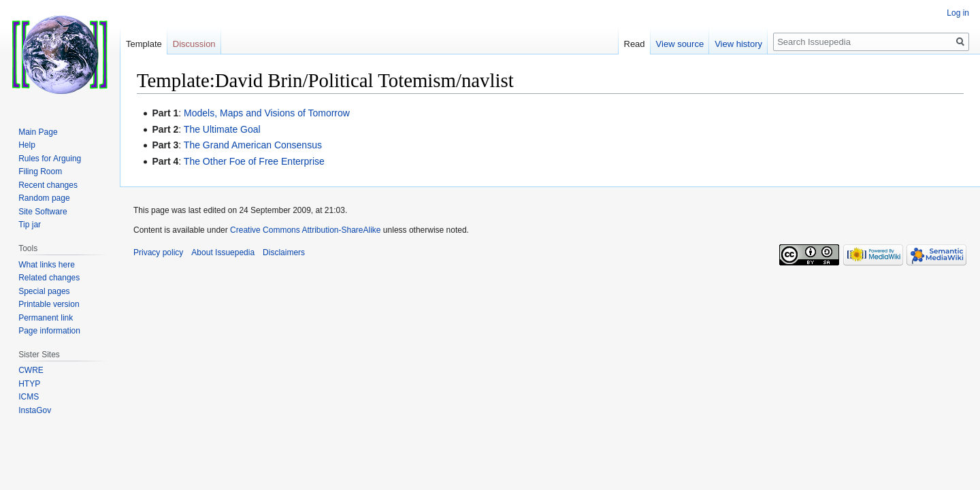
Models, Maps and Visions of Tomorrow (267, 113)
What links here (47, 265)
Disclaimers (284, 252)
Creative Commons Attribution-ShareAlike (305, 230)
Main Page (38, 132)
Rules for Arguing (50, 159)
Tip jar (30, 225)
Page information (49, 331)
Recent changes (48, 185)
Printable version (49, 304)
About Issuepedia (223, 252)
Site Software (43, 212)
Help (27, 145)
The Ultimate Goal (222, 129)
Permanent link (46, 318)
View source (680, 44)
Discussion (194, 44)
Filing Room (40, 171)
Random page (44, 198)
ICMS (29, 397)
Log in (958, 13)
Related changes (49, 278)
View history (738, 44)
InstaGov (35, 410)
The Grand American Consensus (253, 145)
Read (635, 44)
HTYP (29, 384)
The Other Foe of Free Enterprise (254, 161)
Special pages (44, 291)
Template (144, 44)
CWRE (31, 370)
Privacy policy (158, 252)
